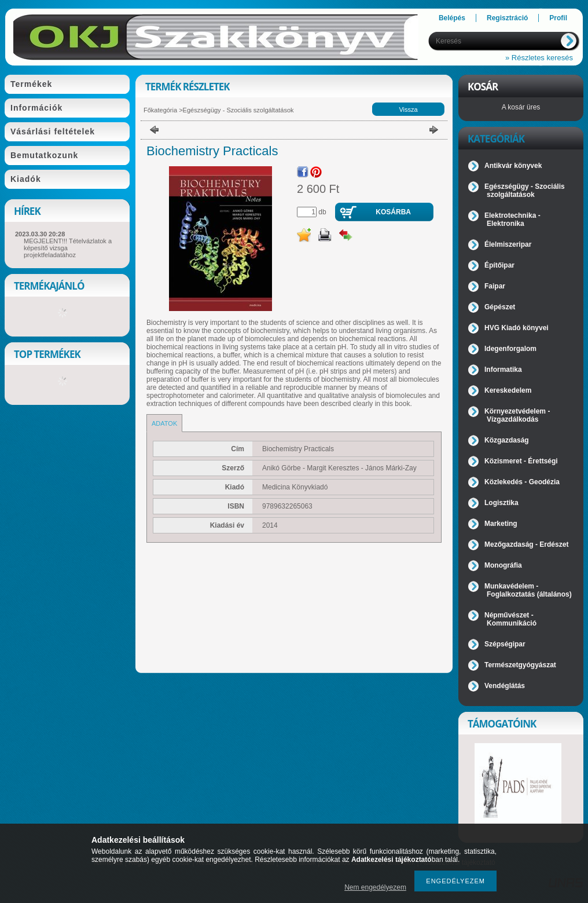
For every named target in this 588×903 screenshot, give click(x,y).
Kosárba (393, 212)
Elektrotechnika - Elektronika (512, 220)
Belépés (452, 18)
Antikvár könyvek (513, 166)
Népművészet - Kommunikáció (510, 619)
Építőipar (499, 265)
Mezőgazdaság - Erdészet (526, 544)
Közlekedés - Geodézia (522, 482)
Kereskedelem (508, 390)
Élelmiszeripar (508, 244)
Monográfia (503, 565)
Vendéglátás (505, 686)
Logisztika (501, 503)
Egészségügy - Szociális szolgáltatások (238, 110)
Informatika (503, 370)
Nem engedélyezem (375, 887)
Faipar (495, 286)
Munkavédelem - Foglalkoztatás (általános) (528, 590)
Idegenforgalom (510, 349)
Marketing (501, 524)
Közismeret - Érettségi (521, 461)
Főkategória (160, 110)
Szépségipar (505, 644)
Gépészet (500, 307)
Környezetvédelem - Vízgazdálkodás (517, 415)
